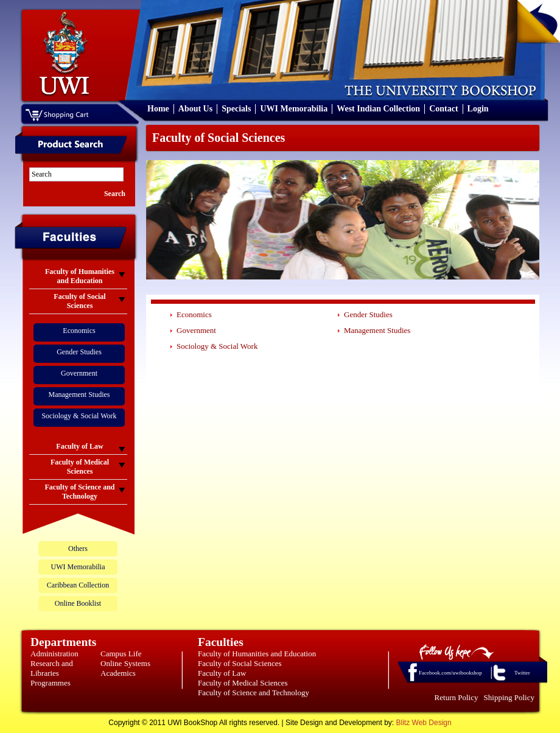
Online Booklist (78, 603)
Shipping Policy (509, 697)
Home (158, 109)
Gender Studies (79, 352)
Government (79, 373)
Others (78, 549)
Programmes (51, 683)
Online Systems (125, 663)
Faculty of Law (222, 673)
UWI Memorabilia (294, 109)
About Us (195, 109)
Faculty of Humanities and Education (257, 654)
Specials (236, 109)
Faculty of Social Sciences (240, 663)
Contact (443, 109)
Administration (54, 654)
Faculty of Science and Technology (254, 693)
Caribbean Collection (78, 585)
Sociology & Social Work (79, 416)
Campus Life (121, 654)
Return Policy (457, 697)
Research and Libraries (52, 668)
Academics (118, 673)
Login (478, 109)
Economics (79, 331)
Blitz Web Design (424, 723)
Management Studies (79, 395)
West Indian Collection (378, 109)
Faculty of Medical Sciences (243, 683)
